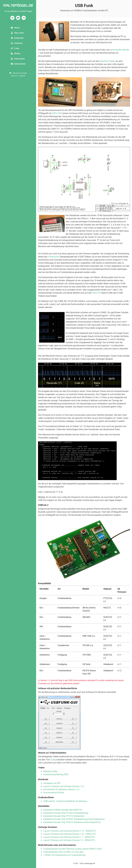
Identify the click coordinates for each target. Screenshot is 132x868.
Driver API (96, 293)
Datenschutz (18, 64)
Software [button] (17, 43)
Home (15, 28)
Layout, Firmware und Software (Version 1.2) (63, 786)
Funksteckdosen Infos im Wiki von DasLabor (63, 852)
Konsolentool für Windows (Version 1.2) (61, 789)
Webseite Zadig (50, 771)
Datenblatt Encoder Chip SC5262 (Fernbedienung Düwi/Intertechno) (74, 819)
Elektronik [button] (17, 38)
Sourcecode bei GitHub (54, 793)
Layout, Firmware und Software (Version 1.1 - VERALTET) (69, 837)
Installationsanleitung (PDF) (56, 774)
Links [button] (15, 48)
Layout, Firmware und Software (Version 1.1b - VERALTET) (70, 834)
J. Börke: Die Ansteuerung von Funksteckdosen (64, 855)
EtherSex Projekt (107, 61)
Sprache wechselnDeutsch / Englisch (18, 74)
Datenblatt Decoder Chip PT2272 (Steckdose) (64, 816)
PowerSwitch (54, 257)
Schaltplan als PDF (52, 783)
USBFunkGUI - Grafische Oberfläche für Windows (65, 801)
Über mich (17, 33)
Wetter (15, 54)
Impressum (18, 59)
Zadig (53, 760)
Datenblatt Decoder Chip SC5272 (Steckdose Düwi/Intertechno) (72, 822)
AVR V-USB (57, 113)
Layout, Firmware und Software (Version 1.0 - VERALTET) (69, 840)
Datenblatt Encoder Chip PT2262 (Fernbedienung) (66, 813)
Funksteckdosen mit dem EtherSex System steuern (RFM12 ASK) (73, 849)
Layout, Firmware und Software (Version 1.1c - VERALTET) (70, 831)
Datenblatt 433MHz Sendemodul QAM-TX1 (63, 810)
